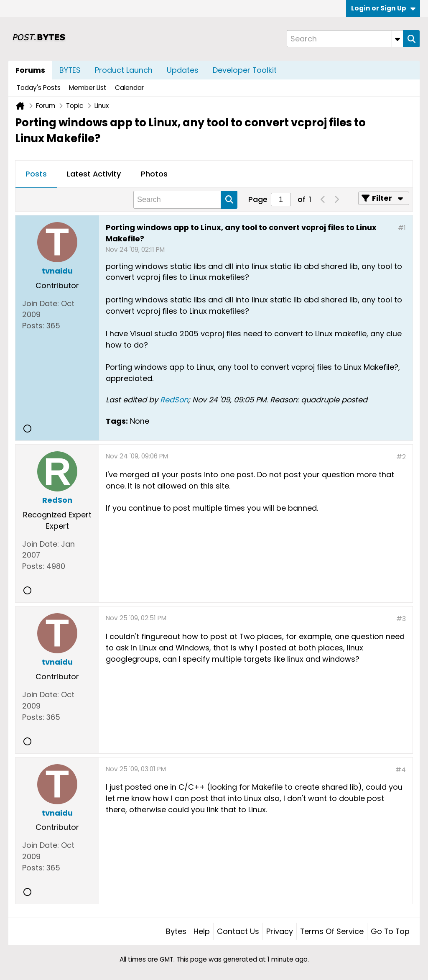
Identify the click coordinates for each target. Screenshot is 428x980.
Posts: (33, 326)
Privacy (280, 931)
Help (202, 931)
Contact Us (238, 931)
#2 (401, 457)
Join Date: (41, 303)
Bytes (176, 931)
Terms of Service (332, 931)
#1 (402, 228)
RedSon (174, 400)
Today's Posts (39, 88)
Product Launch (124, 70)
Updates (183, 70)
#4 (401, 770)
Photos (154, 174)
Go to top (390, 931)
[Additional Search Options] (397, 39)
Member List (88, 88)
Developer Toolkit (245, 70)
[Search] (345, 39)
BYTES (70, 70)
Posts (36, 174)
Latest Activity (94, 174)
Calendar (129, 88)
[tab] (36, 174)
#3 (401, 619)
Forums (30, 70)
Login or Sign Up (383, 8)
